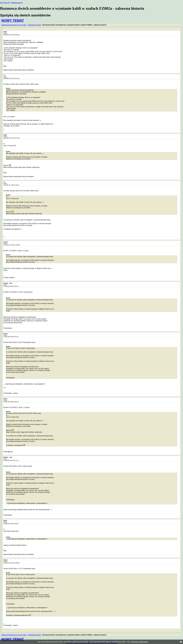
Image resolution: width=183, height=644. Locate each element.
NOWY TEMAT (13, 20)
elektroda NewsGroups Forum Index (14, 25)
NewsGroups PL (17, 3)
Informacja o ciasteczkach (139, 642)
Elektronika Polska (34, 25)
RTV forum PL (5, 3)
